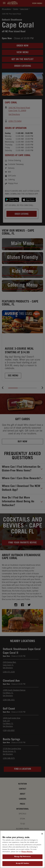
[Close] (42, 837)
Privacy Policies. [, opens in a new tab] (27, 855)
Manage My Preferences (23, 860)
